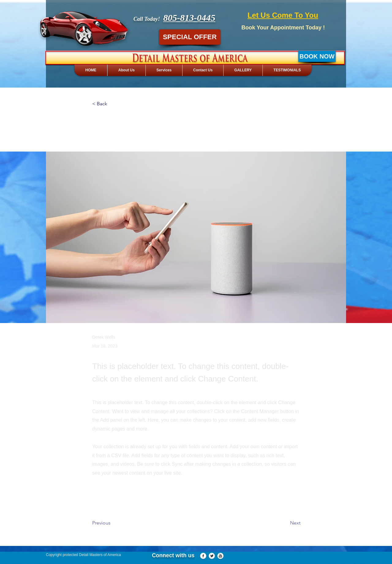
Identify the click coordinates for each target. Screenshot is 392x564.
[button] (112, 104)
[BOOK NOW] (317, 56)
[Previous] (112, 523)
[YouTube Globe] (220, 556)
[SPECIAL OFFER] (190, 37)
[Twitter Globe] (212, 556)
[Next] (285, 523)
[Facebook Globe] (203, 556)
